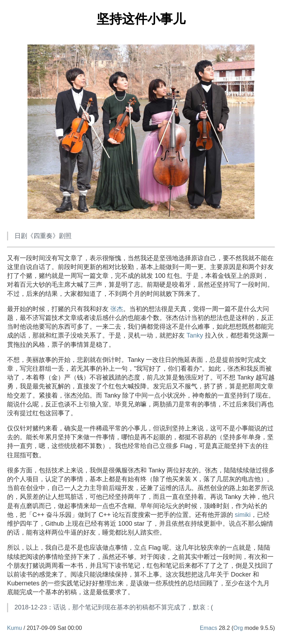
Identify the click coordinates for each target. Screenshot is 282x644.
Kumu (14, 628)
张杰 (117, 309)
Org (238, 628)
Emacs (209, 628)
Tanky (195, 335)
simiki (243, 515)
